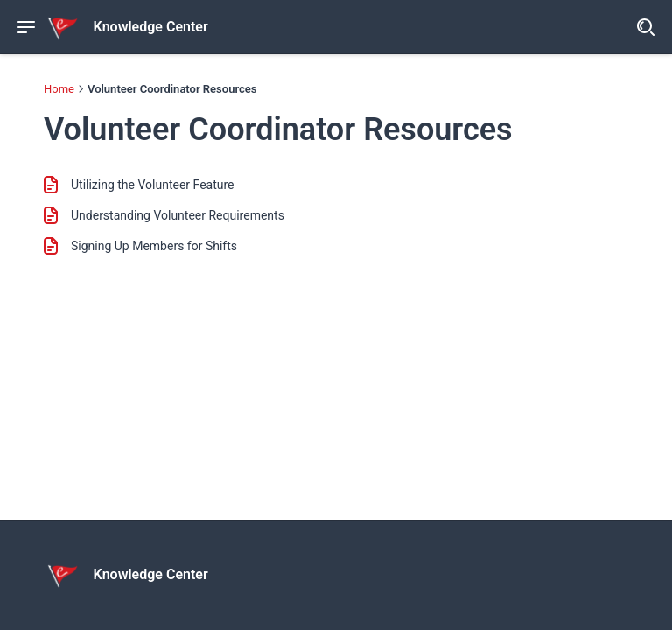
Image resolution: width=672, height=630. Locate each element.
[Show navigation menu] (26, 27)
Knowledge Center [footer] (151, 575)
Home (59, 89)
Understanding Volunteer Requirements (178, 215)
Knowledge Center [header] (151, 27)
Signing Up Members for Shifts (154, 246)
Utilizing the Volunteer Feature (153, 185)
